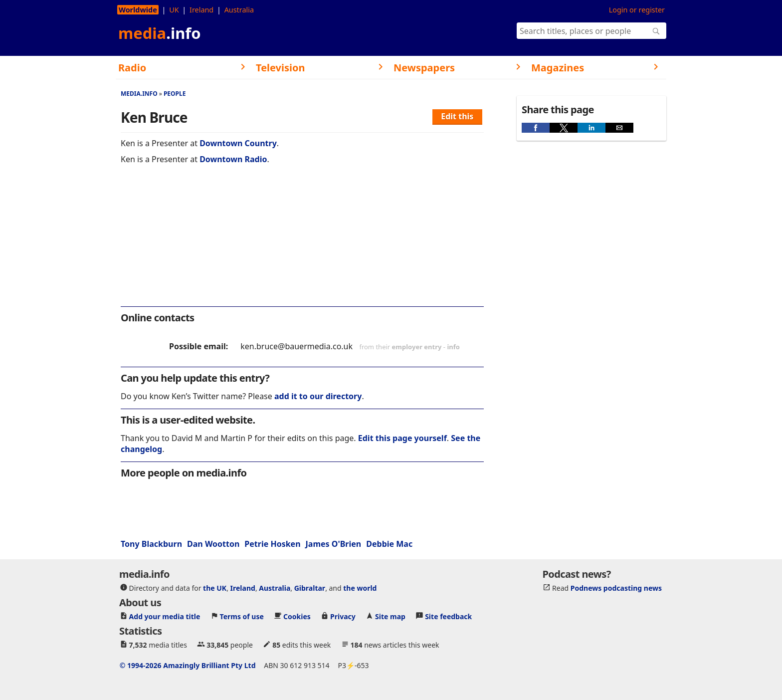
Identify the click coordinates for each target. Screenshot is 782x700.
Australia (239, 10)
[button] (536, 128)
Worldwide (138, 10)
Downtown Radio (233, 159)
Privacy (343, 616)
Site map (390, 616)
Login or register (637, 10)
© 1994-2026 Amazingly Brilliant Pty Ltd (188, 665)
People (175, 94)
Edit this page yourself (402, 438)
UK (174, 10)
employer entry (417, 347)
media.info (139, 94)
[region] (302, 242)
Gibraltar (310, 588)
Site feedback (448, 616)
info (453, 347)
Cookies (297, 616)
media (160, 33)
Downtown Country (238, 143)
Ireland (201, 10)
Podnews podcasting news (616, 588)
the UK (215, 588)
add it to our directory (318, 396)
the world (360, 588)
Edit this (457, 116)
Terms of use (242, 616)
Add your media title (165, 616)
